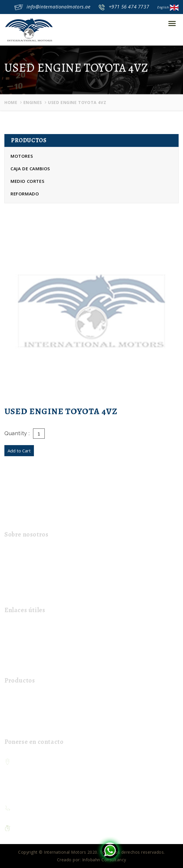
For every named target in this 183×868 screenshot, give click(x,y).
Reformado (25, 194)
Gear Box (16, 708)
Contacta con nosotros (30, 656)
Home (11, 102)
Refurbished (19, 726)
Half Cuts (16, 717)
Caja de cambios (30, 169)
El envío (15, 646)
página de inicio (23, 628)
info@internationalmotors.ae (58, 7)
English (168, 7)
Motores (22, 156)
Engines (33, 102)
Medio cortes (27, 181)
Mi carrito (17, 665)
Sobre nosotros (23, 637)
